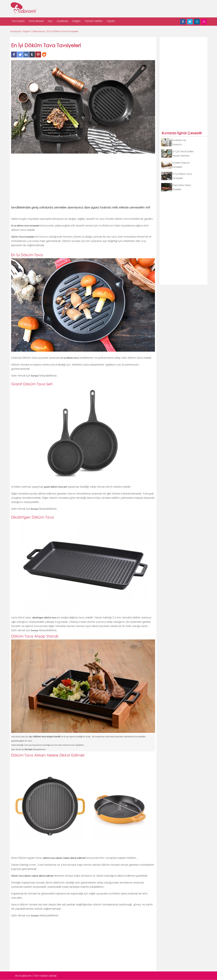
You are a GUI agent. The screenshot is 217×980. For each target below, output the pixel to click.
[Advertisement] (83, 182)
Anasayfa (16, 31)
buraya (35, 630)
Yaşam (111, 22)
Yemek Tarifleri (94, 22)
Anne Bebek (36, 22)
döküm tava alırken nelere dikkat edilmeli (64, 858)
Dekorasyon (39, 31)
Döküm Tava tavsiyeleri (23, 237)
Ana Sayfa (18, 22)
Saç (50, 22)
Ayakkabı (62, 22)
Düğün (76, 22)
